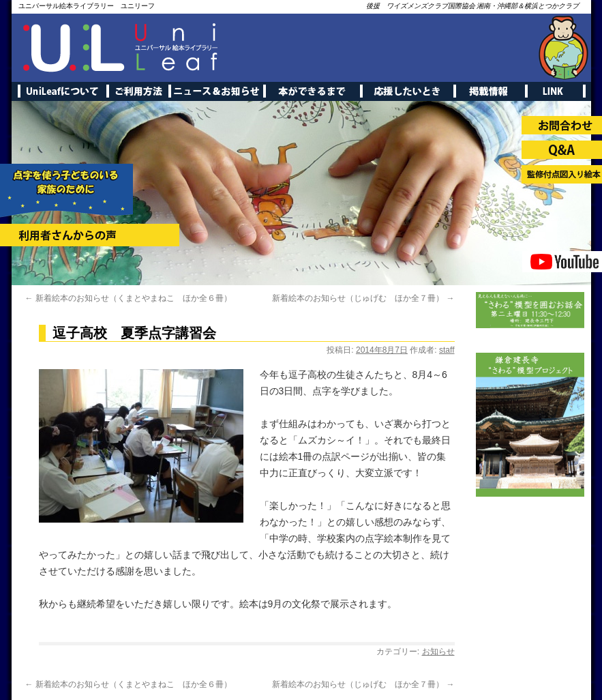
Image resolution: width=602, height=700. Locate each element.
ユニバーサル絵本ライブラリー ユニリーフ (87, 6)
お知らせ (438, 652)
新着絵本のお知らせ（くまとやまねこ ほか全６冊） (129, 298)
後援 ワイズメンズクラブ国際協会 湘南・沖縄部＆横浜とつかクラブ (473, 6)
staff (447, 350)
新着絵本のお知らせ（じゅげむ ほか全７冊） (363, 298)
